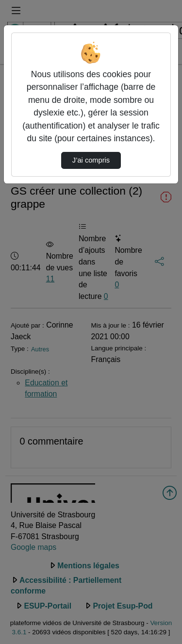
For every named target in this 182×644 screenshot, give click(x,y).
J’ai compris (91, 160)
